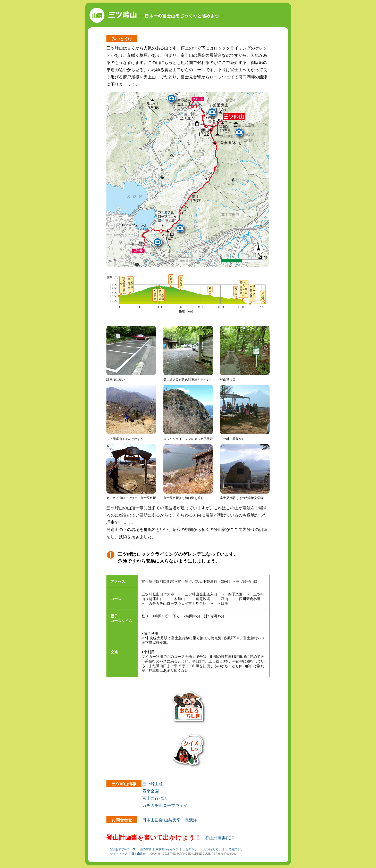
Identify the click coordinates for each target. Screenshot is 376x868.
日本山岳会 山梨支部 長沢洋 (170, 820)
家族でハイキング (167, 849)
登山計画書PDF (220, 838)
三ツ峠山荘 (153, 784)
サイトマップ (119, 854)
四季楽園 (151, 791)
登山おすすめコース (123, 849)
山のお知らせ (234, 849)
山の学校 (146, 849)
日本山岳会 (139, 854)
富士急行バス (155, 798)
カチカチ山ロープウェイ (165, 805)
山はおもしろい (211, 849)
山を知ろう (190, 849)
